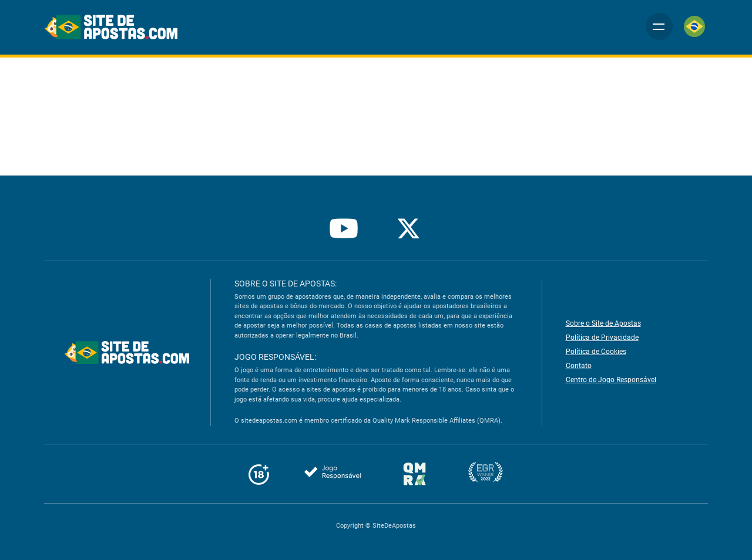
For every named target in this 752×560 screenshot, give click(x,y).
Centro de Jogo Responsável (610, 380)
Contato (578, 366)
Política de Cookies (596, 352)
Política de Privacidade (601, 338)
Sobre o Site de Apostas (603, 323)
